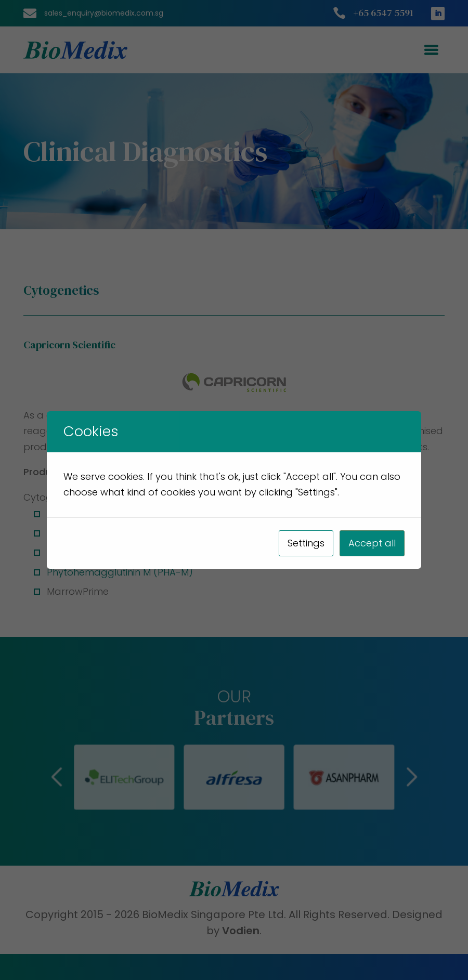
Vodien (241, 931)
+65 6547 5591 (383, 13)
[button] (335, 777)
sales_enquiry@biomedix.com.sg (104, 13)
